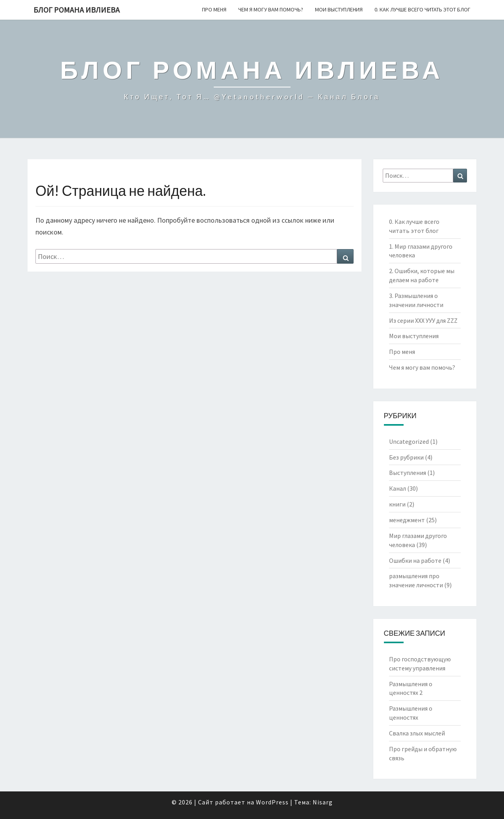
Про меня (214, 9)
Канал (397, 488)
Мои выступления (339, 9)
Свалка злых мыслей (417, 733)
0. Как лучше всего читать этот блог (422, 9)
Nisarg (323, 802)
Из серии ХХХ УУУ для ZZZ (423, 320)
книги (397, 504)
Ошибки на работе (415, 560)
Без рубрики (406, 457)
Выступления (408, 473)
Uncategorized (409, 441)
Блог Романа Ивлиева (77, 10)
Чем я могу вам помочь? (271, 9)
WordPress (272, 802)
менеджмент (407, 520)
